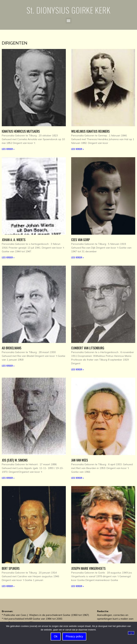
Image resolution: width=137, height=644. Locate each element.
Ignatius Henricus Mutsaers (21, 131)
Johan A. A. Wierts (14, 240)
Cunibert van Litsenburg (88, 348)
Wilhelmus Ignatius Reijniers (90, 131)
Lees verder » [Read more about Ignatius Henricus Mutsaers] (8, 149)
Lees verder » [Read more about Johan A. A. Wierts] (8, 257)
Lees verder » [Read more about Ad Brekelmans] (8, 366)
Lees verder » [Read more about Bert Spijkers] (8, 586)
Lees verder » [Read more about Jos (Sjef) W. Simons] (8, 478)
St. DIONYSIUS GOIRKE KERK (69, 10)
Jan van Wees (80, 460)
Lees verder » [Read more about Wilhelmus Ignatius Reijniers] (78, 149)
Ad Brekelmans (12, 348)
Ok (56, 636)
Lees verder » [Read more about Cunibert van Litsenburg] (78, 369)
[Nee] (131, 633)
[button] (69, 21)
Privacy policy (74, 636)
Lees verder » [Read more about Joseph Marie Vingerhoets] (78, 586)
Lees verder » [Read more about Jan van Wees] (78, 478)
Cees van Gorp (81, 240)
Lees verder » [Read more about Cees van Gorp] (78, 257)
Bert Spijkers (11, 568)
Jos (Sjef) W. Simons (15, 460)
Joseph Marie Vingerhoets (88, 568)
